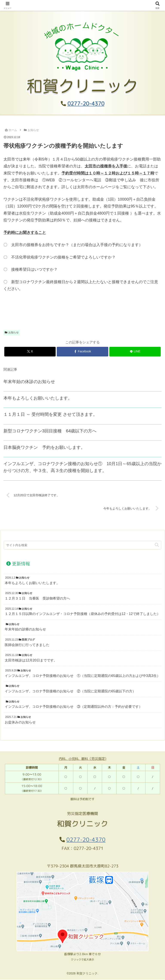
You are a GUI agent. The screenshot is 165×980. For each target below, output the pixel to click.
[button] (157, 545)
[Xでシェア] (30, 352)
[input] (82, 546)
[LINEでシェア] (135, 352)
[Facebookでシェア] (82, 352)
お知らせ (12, 332)
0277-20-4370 (86, 104)
